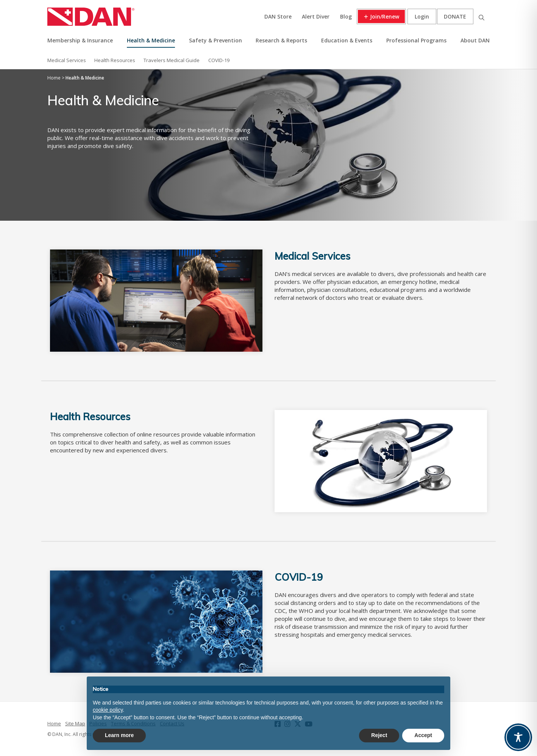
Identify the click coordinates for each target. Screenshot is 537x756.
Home (54, 723)
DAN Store (278, 16)
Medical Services (67, 60)
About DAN (475, 40)
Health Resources (115, 60)
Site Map (75, 723)
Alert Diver (316, 16)
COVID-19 (219, 60)
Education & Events (347, 40)
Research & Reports (281, 40)
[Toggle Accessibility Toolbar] (518, 737)
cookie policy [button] (108, 710)
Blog (346, 16)
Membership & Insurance (80, 40)
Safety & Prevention (215, 40)
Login (422, 16)
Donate (455, 16)
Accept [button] (423, 735)
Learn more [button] (119, 735)
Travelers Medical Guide (172, 60)
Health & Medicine (151, 40)
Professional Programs (416, 40)
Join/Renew (385, 16)
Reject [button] (379, 735)
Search (481, 16)
